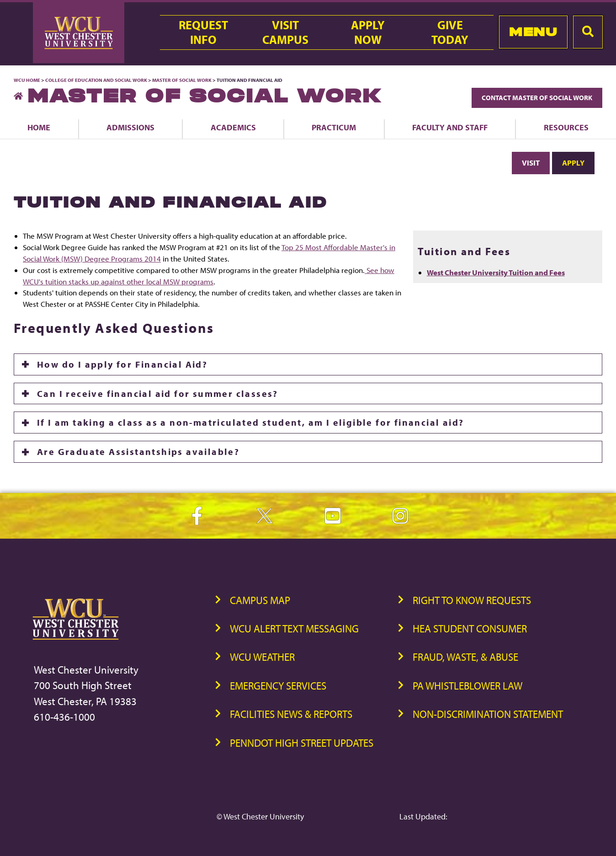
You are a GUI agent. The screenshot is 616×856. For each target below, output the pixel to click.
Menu (533, 32)
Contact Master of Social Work (537, 98)
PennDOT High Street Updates (302, 743)
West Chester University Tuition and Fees (496, 272)
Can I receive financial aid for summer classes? (158, 393)
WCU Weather (262, 657)
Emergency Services (278, 686)
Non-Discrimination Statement (488, 714)
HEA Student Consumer (470, 629)
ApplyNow (368, 32)
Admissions (130, 127)
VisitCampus (285, 32)
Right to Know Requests (472, 600)
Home (39, 127)
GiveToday (450, 32)
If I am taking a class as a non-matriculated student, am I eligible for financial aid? (250, 422)
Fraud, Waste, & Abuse (465, 657)
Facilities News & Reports (291, 714)
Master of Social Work (182, 80)
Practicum (334, 127)
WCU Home (27, 80)
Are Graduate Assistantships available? (138, 452)
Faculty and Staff (450, 127)
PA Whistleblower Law (467, 686)
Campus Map (260, 600)
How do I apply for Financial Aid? (122, 364)
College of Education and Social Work (96, 80)
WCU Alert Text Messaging (294, 629)
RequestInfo (203, 32)
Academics (233, 127)
